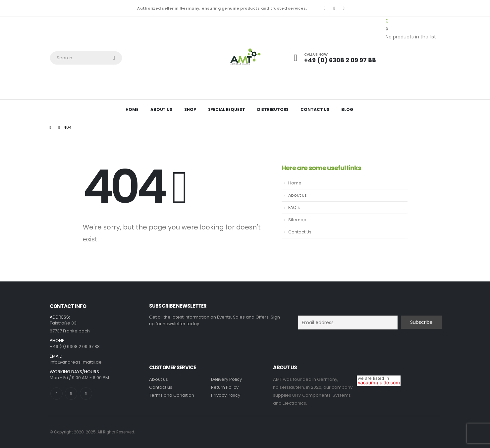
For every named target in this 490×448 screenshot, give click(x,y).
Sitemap (297, 220)
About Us (161, 109)
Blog (347, 109)
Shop (190, 109)
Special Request (227, 109)
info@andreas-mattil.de (76, 362)
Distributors (273, 109)
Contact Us (315, 109)
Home (132, 109)
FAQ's (294, 207)
